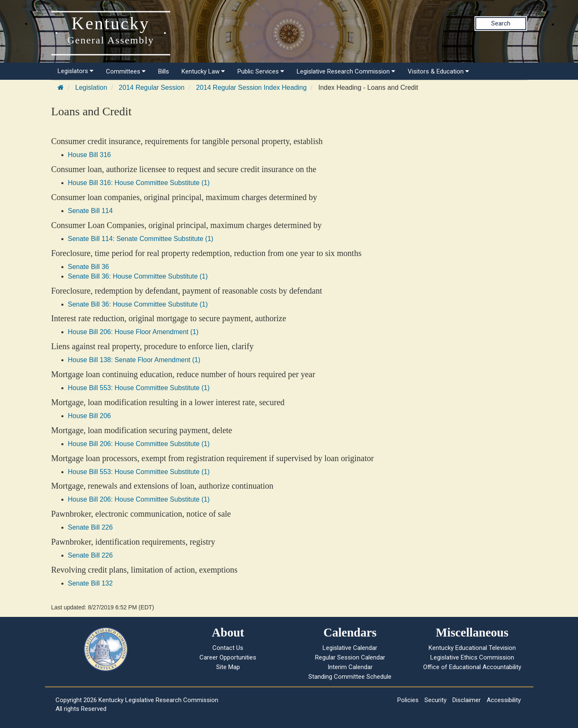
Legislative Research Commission (346, 71)
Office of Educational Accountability (472, 667)
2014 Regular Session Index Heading (251, 88)
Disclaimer (467, 700)
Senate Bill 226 (91, 527)
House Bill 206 (90, 416)
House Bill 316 (90, 155)
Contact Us (228, 648)
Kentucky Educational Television (472, 648)
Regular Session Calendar (350, 657)
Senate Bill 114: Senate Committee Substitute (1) (141, 239)
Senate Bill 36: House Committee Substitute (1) (138, 276)
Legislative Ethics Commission (472, 657)
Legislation (91, 88)
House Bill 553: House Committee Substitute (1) (139, 388)
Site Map (228, 667)
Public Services (261, 71)
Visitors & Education (438, 71)
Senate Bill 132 (91, 583)
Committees (126, 71)
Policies (408, 700)
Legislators (76, 71)
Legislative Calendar (350, 648)
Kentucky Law (203, 71)
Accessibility (504, 700)
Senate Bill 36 (89, 267)
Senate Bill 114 (91, 211)
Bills (164, 71)
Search (501, 23)
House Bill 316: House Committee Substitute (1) (139, 183)
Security (435, 700)
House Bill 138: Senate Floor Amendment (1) (134, 360)
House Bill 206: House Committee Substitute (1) (139, 444)
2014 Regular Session (152, 88)
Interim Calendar (350, 667)
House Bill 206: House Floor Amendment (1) (133, 332)
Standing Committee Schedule (350, 677)
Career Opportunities (228, 657)
